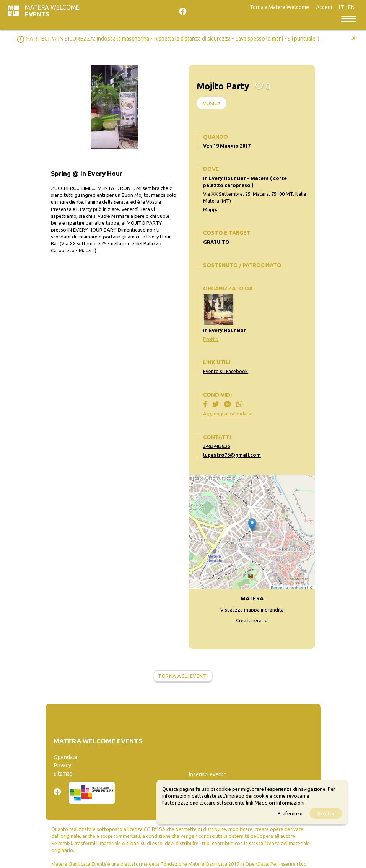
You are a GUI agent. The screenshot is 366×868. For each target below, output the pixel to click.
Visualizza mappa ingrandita (252, 610)
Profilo (211, 339)
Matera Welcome (52, 11)
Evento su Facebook (225, 371)
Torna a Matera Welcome (279, 7)
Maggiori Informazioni (280, 803)
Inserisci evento (208, 774)
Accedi (324, 7)
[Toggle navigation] (349, 18)
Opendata (65, 757)
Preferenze (290, 813)
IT (342, 7)
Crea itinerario (252, 620)
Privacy (62, 765)
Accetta (326, 813)
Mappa (211, 209)
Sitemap (63, 774)
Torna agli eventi (183, 676)
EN (351, 7)
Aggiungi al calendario (228, 414)
